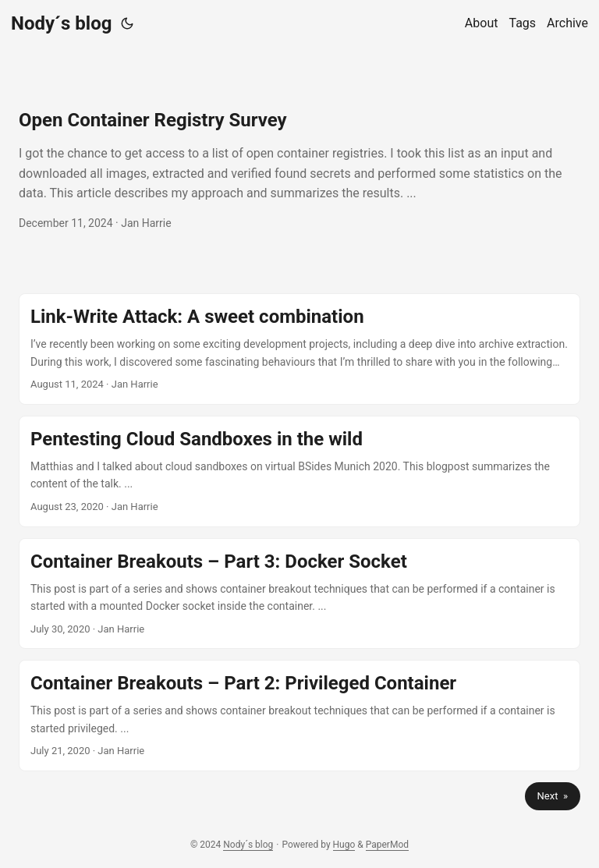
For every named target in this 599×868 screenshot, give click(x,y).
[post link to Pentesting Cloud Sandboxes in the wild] (299, 471)
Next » (553, 796)
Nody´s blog (61, 23)
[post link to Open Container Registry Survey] (299, 170)
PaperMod (387, 845)
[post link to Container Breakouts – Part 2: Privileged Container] (299, 716)
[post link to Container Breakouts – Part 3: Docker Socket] (299, 594)
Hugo (344, 845)
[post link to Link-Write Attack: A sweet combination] (299, 349)
